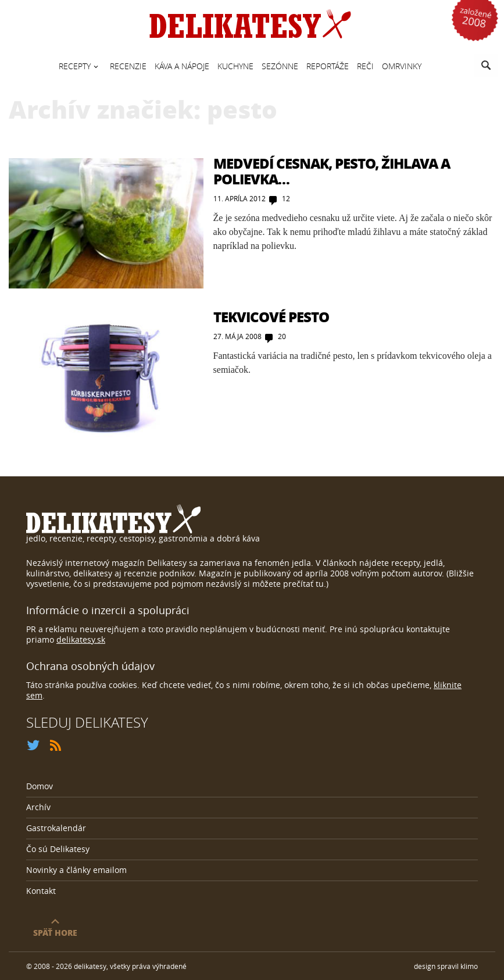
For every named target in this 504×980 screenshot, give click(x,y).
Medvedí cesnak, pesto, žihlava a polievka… (332, 171)
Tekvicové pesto (271, 317)
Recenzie (128, 66)
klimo (469, 966)
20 (282, 336)
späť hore (55, 932)
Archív (38, 807)
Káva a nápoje (182, 66)
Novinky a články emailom (76, 870)
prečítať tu (303, 584)
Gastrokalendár (56, 828)
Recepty (75, 66)
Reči (365, 66)
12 (286, 198)
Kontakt (41, 891)
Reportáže (328, 66)
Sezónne (280, 66)
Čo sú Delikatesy (58, 849)
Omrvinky (402, 66)
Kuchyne (235, 66)
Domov (40, 786)
